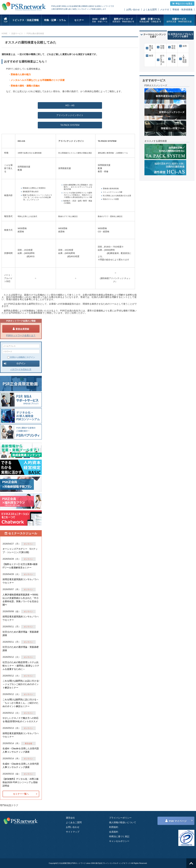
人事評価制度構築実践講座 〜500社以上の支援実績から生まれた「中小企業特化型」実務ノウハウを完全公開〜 (21, 600)
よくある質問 (150, 10)
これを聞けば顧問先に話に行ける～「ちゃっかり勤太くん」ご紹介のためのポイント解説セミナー (21, 703)
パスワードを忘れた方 (21, 369)
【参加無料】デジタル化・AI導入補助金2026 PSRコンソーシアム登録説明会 (20, 782)
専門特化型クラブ (9, 805)
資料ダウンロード (123, 20)
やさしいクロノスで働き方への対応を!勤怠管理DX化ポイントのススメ (21, 720)
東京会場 (28, 743)
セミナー (79, 20)
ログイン (15, 364)
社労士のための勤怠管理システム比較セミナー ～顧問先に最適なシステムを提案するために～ (21, 666)
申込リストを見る (182, 4)
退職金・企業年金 (174, 59)
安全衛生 (174, 47)
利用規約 (114, 827)
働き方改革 (151, 48)
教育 (151, 56)
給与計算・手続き (162, 60)
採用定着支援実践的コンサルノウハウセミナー (21, 581)
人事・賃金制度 (185, 59)
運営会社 (70, 818)
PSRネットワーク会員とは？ (21, 335)
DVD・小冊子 (100, 20)
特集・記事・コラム (55, 20)
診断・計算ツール (150, 20)
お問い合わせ (133, 10)
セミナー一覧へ (21, 794)
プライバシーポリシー (120, 818)
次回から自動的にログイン (21, 357)
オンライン (28, 544)
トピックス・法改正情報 (25, 20)
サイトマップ (73, 832)
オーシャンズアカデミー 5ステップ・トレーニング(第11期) (20, 551)
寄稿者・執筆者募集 (183, 10)
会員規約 (114, 832)
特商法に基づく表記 (119, 836)
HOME (4, 34)
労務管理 (162, 47)
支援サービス (179, 20)
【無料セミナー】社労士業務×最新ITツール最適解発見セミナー (20, 566)
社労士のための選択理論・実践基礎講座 (21, 634)
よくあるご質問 (74, 822)
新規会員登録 (21, 329)
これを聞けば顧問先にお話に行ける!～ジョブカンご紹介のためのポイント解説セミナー (21, 684)
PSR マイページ (176, 821)
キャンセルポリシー (119, 841)
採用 (185, 46)
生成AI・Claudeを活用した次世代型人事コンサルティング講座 (21, 750)
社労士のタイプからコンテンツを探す (181, 35)
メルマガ (165, 10)
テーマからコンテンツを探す (153, 36)
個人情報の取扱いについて (123, 822)
